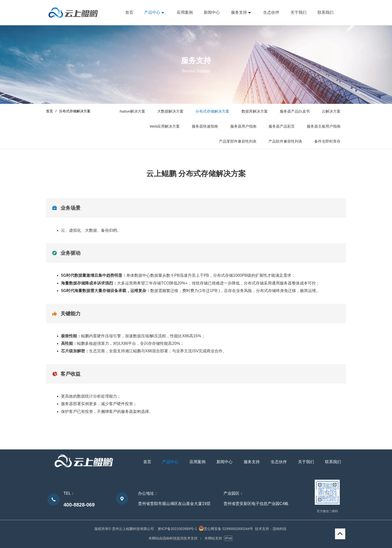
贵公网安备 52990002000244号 (228, 529)
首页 (49, 111)
